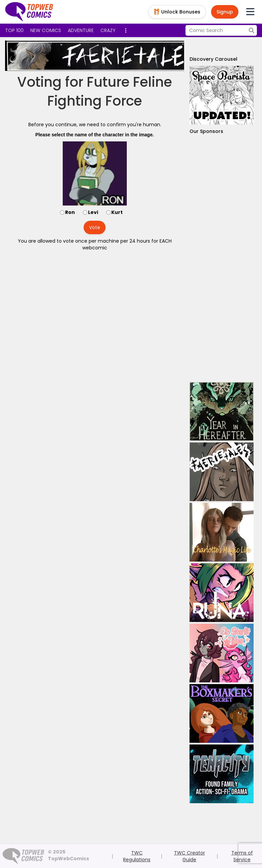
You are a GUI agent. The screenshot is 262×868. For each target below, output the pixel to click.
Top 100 (14, 30)
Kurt (117, 212)
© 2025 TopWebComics (68, 855)
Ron (70, 212)
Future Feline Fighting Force (110, 91)
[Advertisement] (222, 258)
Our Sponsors (206, 131)
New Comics (46, 30)
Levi (93, 212)
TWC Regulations (137, 856)
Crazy (108, 30)
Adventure (81, 30)
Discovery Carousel (213, 59)
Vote (95, 227)
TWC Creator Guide (190, 856)
